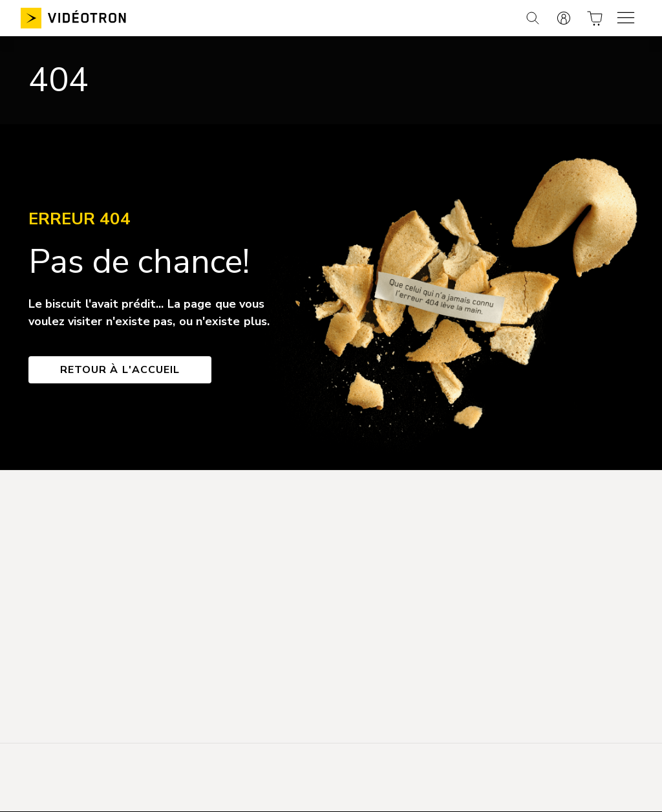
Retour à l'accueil (120, 370)
